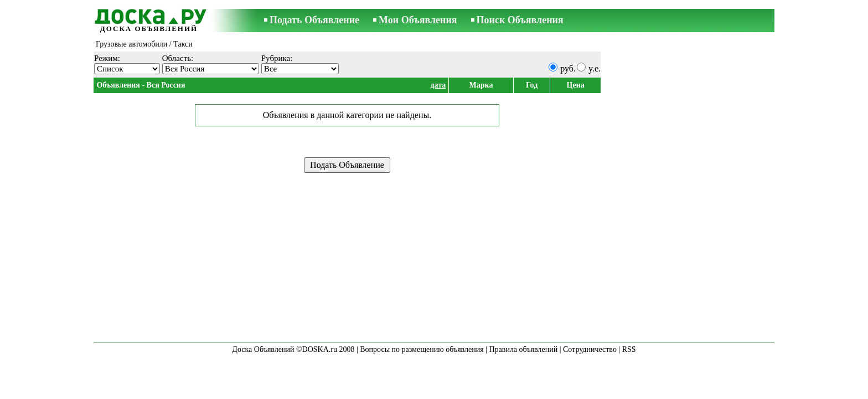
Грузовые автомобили (131, 44)
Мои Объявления (418, 20)
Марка (481, 85)
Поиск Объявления (520, 20)
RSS (629, 349)
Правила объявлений (523, 349)
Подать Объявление (314, 20)
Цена (576, 85)
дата (438, 85)
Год (532, 85)
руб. (568, 68)
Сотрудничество (590, 349)
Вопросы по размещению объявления (422, 349)
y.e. (595, 68)
